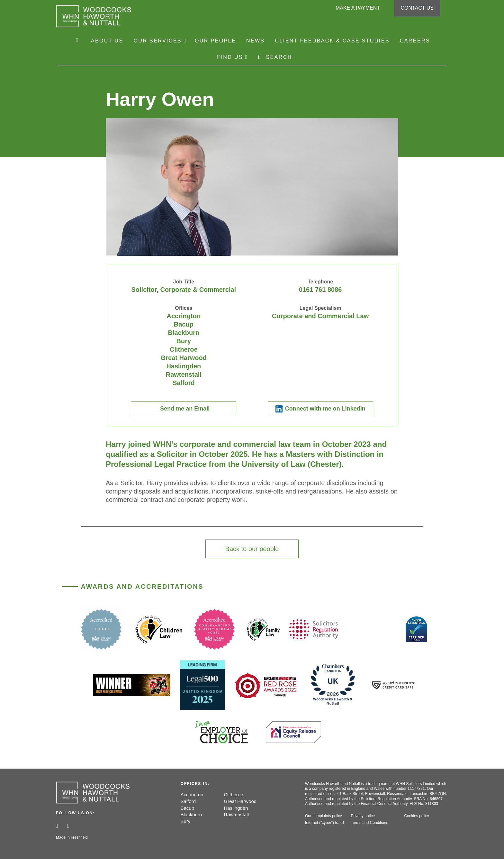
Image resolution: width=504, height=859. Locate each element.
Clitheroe (234, 794)
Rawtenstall (237, 814)
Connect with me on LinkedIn (325, 409)
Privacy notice (363, 816)
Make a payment (358, 8)
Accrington (192, 794)
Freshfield (79, 837)
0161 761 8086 (320, 290)
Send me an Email (185, 409)
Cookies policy (416, 816)
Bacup (188, 808)
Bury (186, 821)
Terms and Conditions (369, 823)
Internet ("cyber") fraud (324, 823)
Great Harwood (240, 801)
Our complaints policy (324, 816)
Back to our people (252, 549)
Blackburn (191, 814)
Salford (188, 801)
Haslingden (236, 808)
